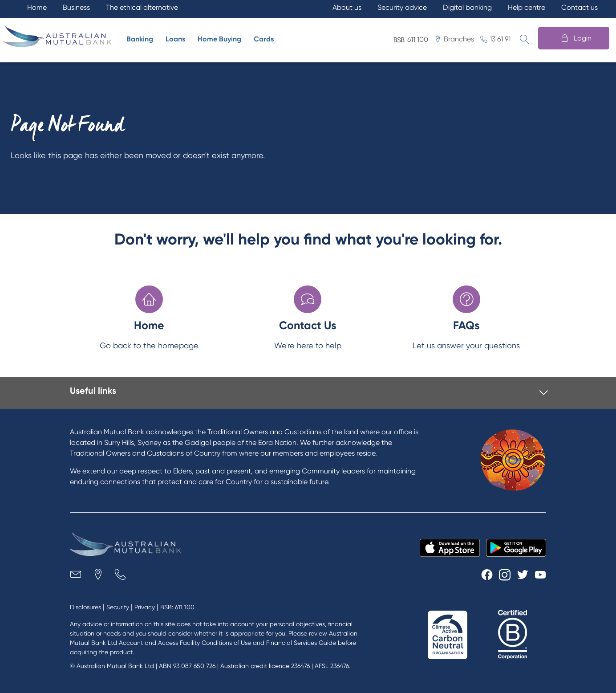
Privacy (145, 607)
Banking (140, 39)
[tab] (309, 393)
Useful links (93, 391)
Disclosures (85, 607)
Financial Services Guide (301, 643)
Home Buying (219, 39)
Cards (264, 39)
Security (118, 607)
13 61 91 (500, 39)
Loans (175, 39)
